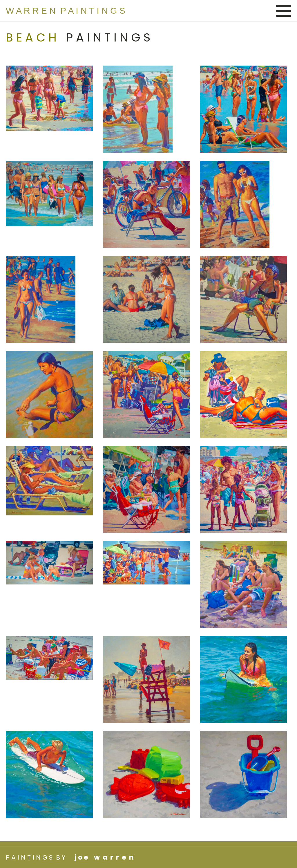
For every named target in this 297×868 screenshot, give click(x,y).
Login (139, 857)
